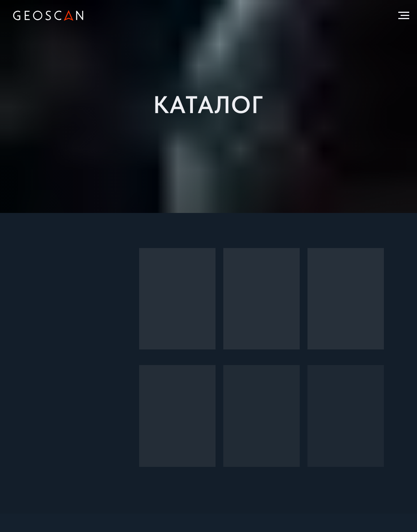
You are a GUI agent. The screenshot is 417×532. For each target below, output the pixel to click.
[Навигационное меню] (404, 16)
